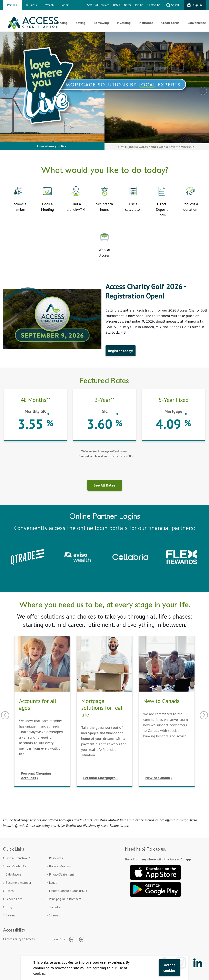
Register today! (121, 351)
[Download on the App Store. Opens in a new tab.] (156, 872)
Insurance (146, 23)
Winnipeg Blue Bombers (65, 899)
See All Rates (104, 485)
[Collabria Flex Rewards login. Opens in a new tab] (182, 556)
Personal (12, 5)
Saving (81, 23)
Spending (61, 23)
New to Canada (158, 778)
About (66, 5)
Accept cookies (169, 968)
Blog (9, 907)
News (127, 5)
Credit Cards (170, 23)
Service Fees (14, 899)
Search (173, 5)
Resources (56, 858)
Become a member (18, 882)
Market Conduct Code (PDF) (68, 891)
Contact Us (154, 5)
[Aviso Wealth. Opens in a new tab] (79, 556)
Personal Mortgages (99, 778)
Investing (124, 23)
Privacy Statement (62, 874)
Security (54, 907)
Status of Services (98, 5)
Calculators (13, 874)
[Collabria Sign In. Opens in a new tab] (130, 556)
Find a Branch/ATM (18, 858)
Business (32, 5)
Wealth (49, 5)
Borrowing (101, 23)
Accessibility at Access (20, 939)
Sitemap (55, 915)
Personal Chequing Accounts (36, 775)
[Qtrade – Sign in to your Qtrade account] (27, 556)
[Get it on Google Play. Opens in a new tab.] (156, 889)
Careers (11, 915)
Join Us (139, 5)
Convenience (197, 23)
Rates (117, 5)
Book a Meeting (60, 866)
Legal (53, 882)
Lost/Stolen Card (17, 866)
